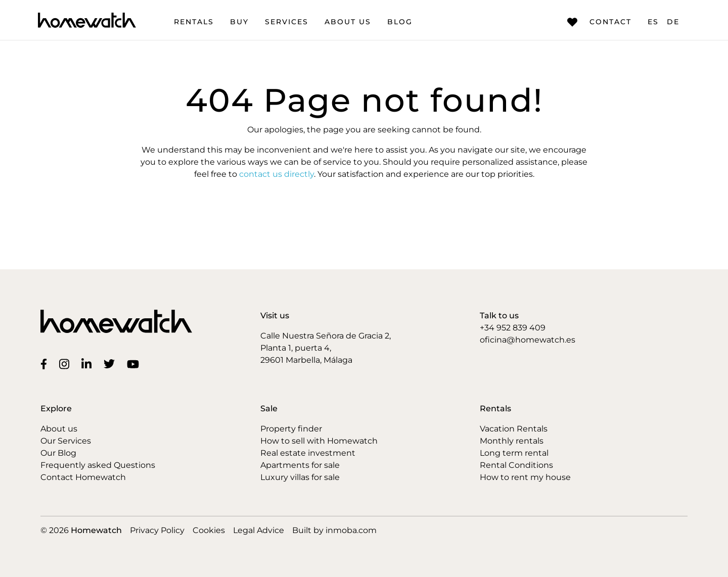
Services (287, 22)
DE (673, 22)
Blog (400, 22)
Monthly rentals (512, 441)
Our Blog (58, 453)
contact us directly (277, 174)
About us (348, 22)
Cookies (209, 530)
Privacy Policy (157, 530)
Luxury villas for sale (300, 477)
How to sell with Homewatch (319, 441)
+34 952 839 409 (513, 328)
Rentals (194, 22)
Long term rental (514, 453)
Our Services (66, 441)
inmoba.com (351, 530)
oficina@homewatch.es (528, 340)
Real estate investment (308, 453)
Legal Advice (259, 530)
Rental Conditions (516, 465)
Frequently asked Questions (98, 465)
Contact (599, 22)
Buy (239, 22)
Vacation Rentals (514, 429)
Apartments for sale (300, 465)
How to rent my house (525, 477)
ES (653, 22)
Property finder (291, 429)
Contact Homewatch (83, 477)
